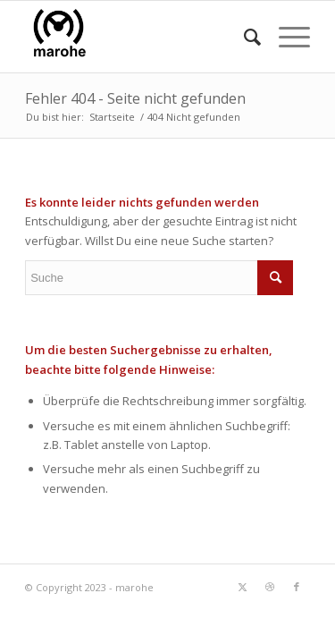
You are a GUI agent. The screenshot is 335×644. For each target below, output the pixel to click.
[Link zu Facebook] (297, 587)
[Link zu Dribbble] (270, 587)
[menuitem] (243, 37)
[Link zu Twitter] (243, 587)
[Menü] (285, 37)
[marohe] (139, 37)
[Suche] (243, 37)
